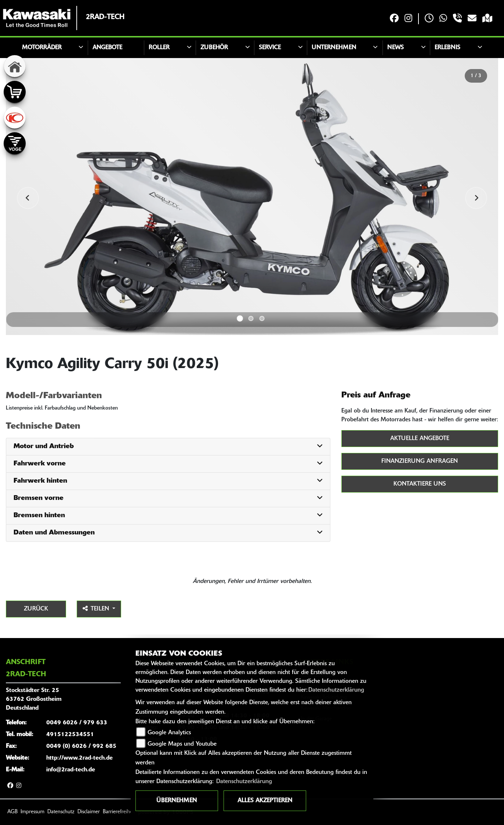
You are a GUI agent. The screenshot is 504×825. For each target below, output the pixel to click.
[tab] (168, 447)
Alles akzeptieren (265, 801)
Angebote (107, 48)
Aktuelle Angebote (420, 439)
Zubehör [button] (214, 48)
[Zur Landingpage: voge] (15, 143)
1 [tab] (240, 319)
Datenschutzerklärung (336, 690)
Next (476, 198)
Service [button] (270, 48)
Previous (28, 198)
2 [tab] (251, 318)
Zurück (36, 609)
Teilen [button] (97, 609)
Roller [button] (159, 48)
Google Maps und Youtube (182, 744)
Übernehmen (177, 801)
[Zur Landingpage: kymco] (15, 118)
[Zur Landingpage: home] (15, 66)
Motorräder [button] (42, 48)
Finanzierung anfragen (420, 461)
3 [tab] (262, 318)
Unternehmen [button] (334, 48)
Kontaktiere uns (420, 484)
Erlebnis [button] (447, 48)
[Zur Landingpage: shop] (15, 92)
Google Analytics (169, 733)
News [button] (396, 48)
